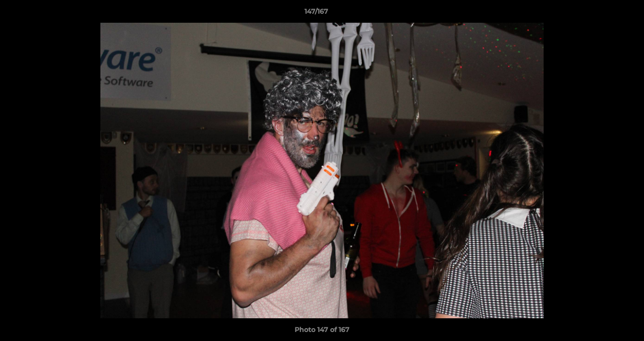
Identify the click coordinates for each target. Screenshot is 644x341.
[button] (604, 14)
